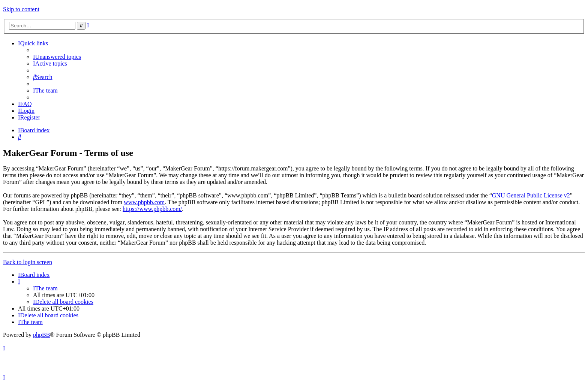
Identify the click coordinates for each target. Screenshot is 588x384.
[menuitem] (57, 57)
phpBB (41, 335)
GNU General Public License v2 (531, 195)
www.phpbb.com (144, 202)
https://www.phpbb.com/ (152, 209)
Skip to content (21, 9)
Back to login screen (28, 262)
